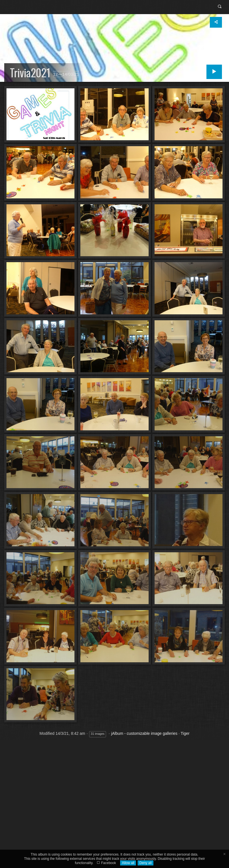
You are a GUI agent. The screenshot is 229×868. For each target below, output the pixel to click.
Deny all (145, 863)
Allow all (128, 863)
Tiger (185, 733)
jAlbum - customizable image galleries (144, 733)
